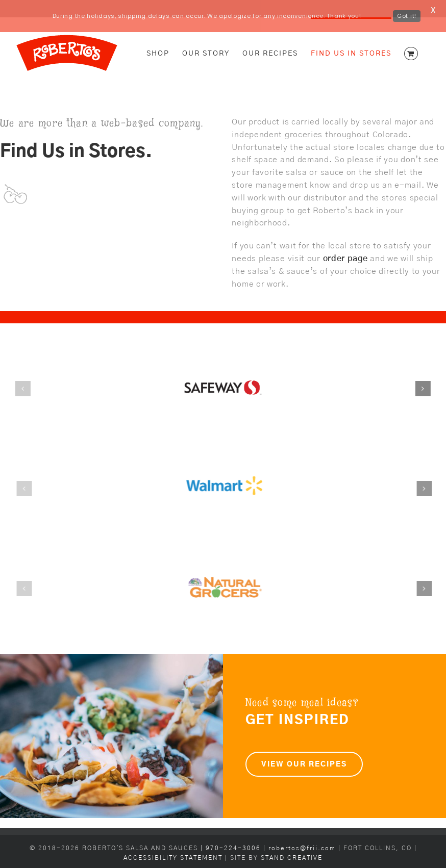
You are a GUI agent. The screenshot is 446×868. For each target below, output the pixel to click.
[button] (21, 373)
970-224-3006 (234, 833)
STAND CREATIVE (292, 842)
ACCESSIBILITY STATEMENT (173, 842)
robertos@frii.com (302, 833)
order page (345, 243)
